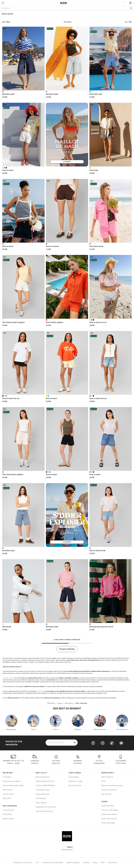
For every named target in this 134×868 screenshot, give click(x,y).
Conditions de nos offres (23, 863)
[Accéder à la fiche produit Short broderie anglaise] (67, 287)
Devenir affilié (8, 794)
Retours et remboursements (112, 786)
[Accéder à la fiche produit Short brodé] (111, 135)
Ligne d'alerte (41, 803)
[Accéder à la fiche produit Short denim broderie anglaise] (23, 287)
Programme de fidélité (12, 782)
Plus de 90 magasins (99, 760)
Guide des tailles (108, 806)
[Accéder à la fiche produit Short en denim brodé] (111, 515)
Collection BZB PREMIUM (45, 786)
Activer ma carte (75, 786)
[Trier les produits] (128, 22)
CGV (37, 863)
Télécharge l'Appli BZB (121, 760)
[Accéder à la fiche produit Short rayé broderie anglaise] (23, 439)
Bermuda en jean (8, 94)
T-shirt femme (8, 810)
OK (75, 743)
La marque (7, 777)
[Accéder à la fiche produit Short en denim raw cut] (111, 287)
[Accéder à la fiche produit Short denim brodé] (111, 211)
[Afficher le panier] (131, 3)
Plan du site (113, 863)
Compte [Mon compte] (123, 3)
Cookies (86, 863)
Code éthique (41, 799)
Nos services (106, 794)
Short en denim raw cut (98, 322)
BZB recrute (8, 790)
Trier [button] (130, 22)
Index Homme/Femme (44, 812)
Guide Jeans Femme (109, 819)
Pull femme (7, 815)
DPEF (103, 863)
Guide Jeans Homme (109, 815)
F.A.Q (103, 782)
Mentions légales (73, 863)
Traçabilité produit (43, 790)
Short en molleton (52, 246)
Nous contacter (107, 777)
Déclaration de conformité (46, 807)
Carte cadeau (74, 777)
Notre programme (43, 777)
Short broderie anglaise (55, 322)
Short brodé (94, 170)
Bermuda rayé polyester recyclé (101, 627)
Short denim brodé (96, 246)
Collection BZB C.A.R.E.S (45, 782)
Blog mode (7, 799)
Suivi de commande (109, 790)
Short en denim (8, 170)
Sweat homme (8, 819)
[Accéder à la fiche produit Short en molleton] (67, 211)
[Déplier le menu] (4, 3)
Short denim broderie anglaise (13, 322)
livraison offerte (35, 760)
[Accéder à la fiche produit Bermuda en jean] (23, 59)
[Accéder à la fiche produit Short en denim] (23, 135)
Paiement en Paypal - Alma (13, 760)
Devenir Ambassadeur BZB (13, 786)
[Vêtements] (51, 703)
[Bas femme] (69, 703)
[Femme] (60, 703)
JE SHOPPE (67, 162)
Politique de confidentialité (53, 863)
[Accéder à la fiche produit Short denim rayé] (111, 59)
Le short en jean (8, 678)
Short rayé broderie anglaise (13, 474)
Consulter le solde (76, 782)
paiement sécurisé (78, 760)
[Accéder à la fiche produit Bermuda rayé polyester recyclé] (111, 591)
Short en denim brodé (97, 551)
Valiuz (95, 863)
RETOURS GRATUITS (56, 760)
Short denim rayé (96, 94)
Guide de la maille (108, 823)
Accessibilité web (42, 794)
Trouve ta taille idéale (110, 810)
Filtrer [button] (8, 22)
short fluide (40, 691)
